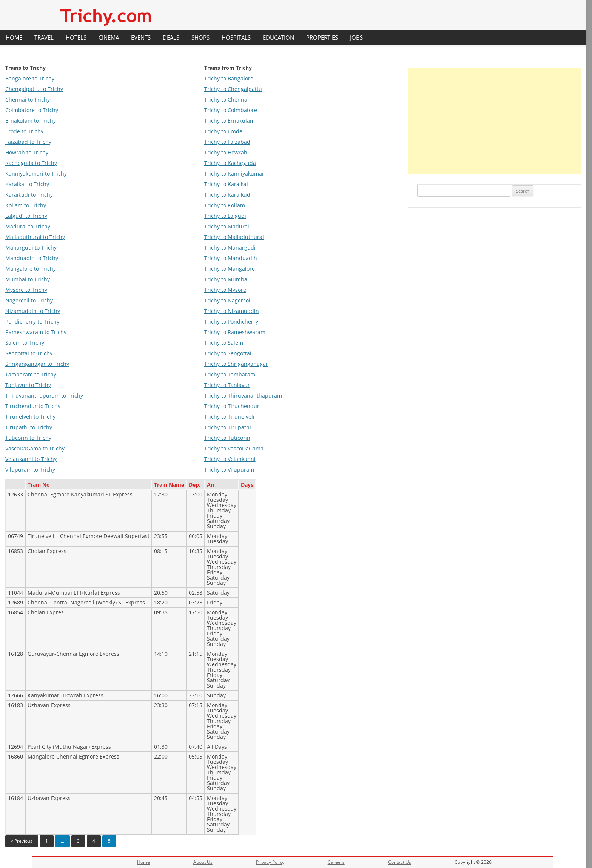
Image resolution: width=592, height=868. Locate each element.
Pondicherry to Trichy (32, 321)
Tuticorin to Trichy (28, 438)
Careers (336, 862)
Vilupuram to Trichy (30, 469)
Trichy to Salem (224, 343)
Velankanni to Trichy (31, 459)
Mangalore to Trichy (31, 269)
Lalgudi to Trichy (26, 216)
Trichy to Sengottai (228, 353)
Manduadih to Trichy (32, 258)
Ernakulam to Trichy (31, 121)
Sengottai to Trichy (29, 353)
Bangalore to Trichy (30, 78)
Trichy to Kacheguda (230, 163)
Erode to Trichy (24, 131)
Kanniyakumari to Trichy (36, 173)
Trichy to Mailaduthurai (234, 237)
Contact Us (400, 862)
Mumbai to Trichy (28, 279)
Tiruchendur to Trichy (33, 406)
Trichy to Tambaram (230, 374)
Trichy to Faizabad (227, 142)
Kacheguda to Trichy (31, 163)
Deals (171, 37)
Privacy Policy (270, 862)
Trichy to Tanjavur (227, 385)
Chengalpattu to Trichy (34, 89)
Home (14, 37)
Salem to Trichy (25, 343)
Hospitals (236, 37)
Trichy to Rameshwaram (235, 332)
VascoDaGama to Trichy (35, 448)
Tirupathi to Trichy (29, 427)
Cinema (109, 37)
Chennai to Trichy (28, 99)
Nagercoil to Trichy (29, 300)
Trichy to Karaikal (226, 184)
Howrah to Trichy (27, 152)
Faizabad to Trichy (28, 142)
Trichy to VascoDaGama (234, 448)
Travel (44, 37)
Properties (322, 37)
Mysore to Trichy (26, 290)
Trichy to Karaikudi (228, 195)
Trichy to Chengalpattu (233, 89)
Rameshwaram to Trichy (36, 332)
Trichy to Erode (223, 131)
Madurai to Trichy (28, 226)
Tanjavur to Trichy (28, 385)
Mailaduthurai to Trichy (35, 237)
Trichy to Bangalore (229, 78)
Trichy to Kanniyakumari (235, 173)
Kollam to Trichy (26, 205)
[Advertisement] (494, 121)
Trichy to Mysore (225, 290)
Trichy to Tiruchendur (232, 406)
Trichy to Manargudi (230, 247)
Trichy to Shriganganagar (236, 364)
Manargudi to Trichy (31, 247)
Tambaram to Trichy (31, 374)
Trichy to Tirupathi (228, 427)
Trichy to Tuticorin (227, 438)
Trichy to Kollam (225, 205)
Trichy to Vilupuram (229, 469)
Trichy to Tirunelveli (229, 417)
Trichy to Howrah (226, 152)
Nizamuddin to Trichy (33, 311)
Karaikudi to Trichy (29, 195)
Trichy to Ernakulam (230, 121)
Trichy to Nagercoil (228, 300)
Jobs (356, 37)
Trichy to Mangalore (230, 269)
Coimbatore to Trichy (32, 110)
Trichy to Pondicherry (231, 321)
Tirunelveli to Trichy (30, 417)
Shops (200, 37)
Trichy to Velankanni (230, 459)
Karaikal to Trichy (27, 184)
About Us (203, 862)
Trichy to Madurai (227, 226)
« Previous (22, 841)
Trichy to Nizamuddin (232, 311)
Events (141, 37)
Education (278, 37)
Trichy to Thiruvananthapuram (243, 395)
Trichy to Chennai (227, 99)
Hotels (76, 37)
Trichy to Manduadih (231, 258)
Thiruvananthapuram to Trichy (44, 395)
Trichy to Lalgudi (225, 216)
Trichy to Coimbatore (231, 110)
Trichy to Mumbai (227, 279)
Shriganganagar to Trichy (37, 364)
